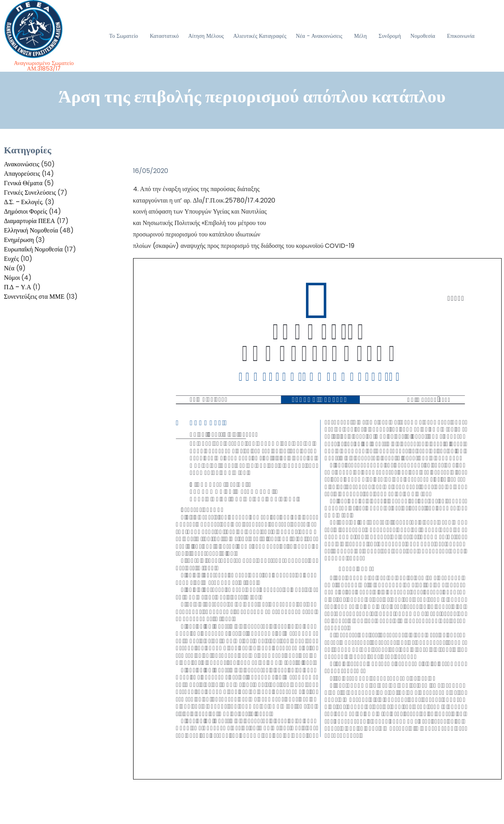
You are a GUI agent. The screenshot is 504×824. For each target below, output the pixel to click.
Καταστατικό (164, 36)
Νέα (9, 268)
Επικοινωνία (461, 36)
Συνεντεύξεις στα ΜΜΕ (34, 297)
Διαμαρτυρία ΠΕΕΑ (30, 221)
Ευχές (11, 259)
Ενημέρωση (19, 240)
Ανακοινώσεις (22, 164)
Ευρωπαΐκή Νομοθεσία (33, 249)
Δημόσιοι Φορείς (26, 211)
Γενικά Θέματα (23, 183)
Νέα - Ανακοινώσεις (319, 36)
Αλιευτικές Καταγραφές (260, 36)
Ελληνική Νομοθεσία (31, 230)
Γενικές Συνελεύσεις (30, 193)
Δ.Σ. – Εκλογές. (24, 202)
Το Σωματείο (123, 36)
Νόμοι (12, 278)
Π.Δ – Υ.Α (18, 287)
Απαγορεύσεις (22, 174)
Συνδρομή (390, 36)
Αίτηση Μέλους (206, 36)
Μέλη (360, 36)
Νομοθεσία (423, 36)
